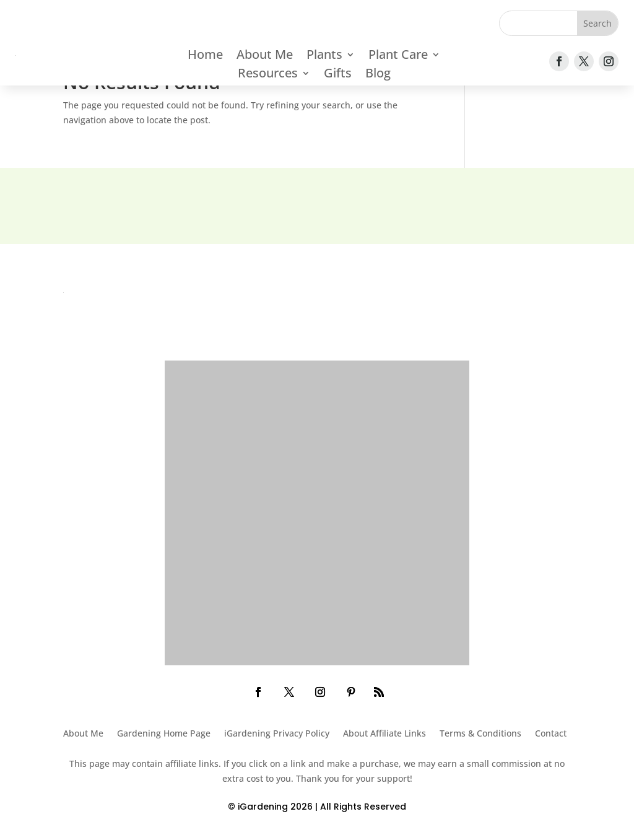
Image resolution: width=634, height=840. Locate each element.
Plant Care (398, 56)
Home (205, 56)
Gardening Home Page (164, 734)
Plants (324, 56)
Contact (551, 734)
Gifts (338, 75)
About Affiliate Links (384, 734)
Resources (268, 75)
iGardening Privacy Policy (277, 734)
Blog (378, 75)
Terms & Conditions (480, 734)
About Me (265, 56)
